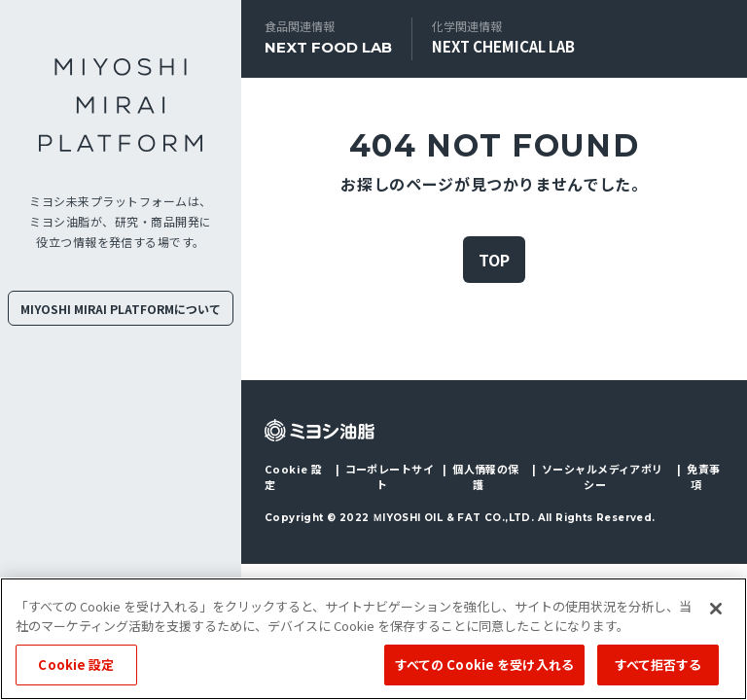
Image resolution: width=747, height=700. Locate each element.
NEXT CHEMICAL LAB (503, 46)
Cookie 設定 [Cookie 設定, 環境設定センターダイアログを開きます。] (76, 665)
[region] (373, 639)
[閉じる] (716, 609)
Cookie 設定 (294, 476)
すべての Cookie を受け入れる (484, 665)
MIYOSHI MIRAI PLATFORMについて (121, 309)
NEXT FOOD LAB (328, 47)
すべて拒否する (658, 665)
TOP (494, 260)
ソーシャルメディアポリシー (603, 476)
